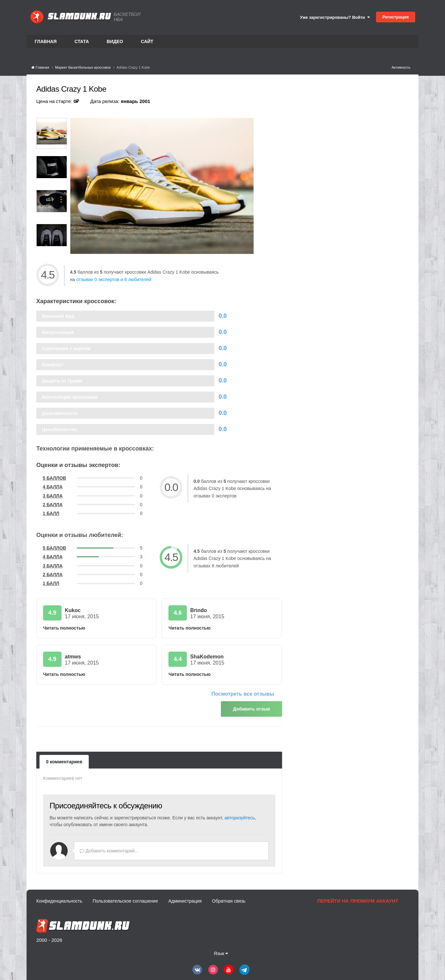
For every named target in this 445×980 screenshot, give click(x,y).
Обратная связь (229, 898)
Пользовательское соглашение (125, 898)
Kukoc (73, 610)
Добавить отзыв (251, 709)
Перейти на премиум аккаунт (358, 898)
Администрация (185, 898)
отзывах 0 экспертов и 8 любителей (114, 279)
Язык (221, 950)
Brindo (199, 610)
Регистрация (396, 17)
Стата (82, 41)
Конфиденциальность (59, 898)
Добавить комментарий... (109, 848)
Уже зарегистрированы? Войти (335, 17)
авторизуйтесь (240, 815)
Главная (46, 41)
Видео (115, 41)
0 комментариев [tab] (64, 758)
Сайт (147, 41)
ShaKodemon (207, 657)
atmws (73, 657)
